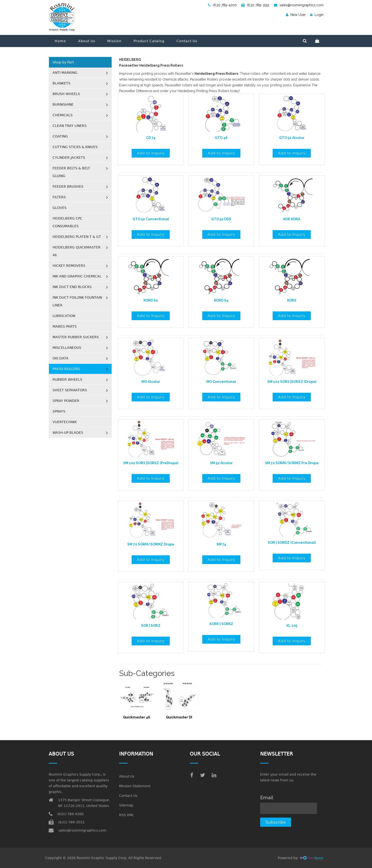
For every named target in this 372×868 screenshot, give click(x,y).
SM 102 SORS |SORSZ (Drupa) (292, 382)
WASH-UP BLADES (68, 433)
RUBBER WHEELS (67, 379)
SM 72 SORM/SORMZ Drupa (151, 544)
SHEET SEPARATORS (70, 390)
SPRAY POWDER (66, 401)
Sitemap (126, 805)
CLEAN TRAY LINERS (70, 126)
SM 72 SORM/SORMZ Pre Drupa (292, 463)
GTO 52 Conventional (151, 219)
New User (296, 15)
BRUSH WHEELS (66, 94)
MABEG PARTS (65, 326)
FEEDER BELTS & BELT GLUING (71, 172)
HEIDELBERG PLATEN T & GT (77, 237)
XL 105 (292, 626)
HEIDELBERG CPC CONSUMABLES (68, 222)
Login (317, 15)
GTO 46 (221, 138)
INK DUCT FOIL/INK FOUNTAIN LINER (77, 301)
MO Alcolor (151, 382)
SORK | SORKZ (221, 624)
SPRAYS (59, 411)
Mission (114, 41)
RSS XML (127, 815)
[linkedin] (214, 775)
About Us (87, 41)
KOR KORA (292, 219)
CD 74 (151, 138)
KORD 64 (221, 300)
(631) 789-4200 (222, 5)
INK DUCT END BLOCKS (72, 287)
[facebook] (192, 775)
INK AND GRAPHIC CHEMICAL (77, 276)
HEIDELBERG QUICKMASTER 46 (77, 251)
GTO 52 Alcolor (292, 138)
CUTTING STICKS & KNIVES (75, 147)
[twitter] (203, 775)
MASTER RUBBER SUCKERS (76, 337)
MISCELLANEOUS (67, 348)
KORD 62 (151, 300)
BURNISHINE (63, 104)
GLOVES (60, 208)
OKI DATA (61, 358)
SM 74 (221, 544)
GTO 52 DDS (221, 219)
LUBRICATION (64, 316)
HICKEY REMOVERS (69, 266)
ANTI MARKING (65, 73)
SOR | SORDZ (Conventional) (292, 543)
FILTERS (59, 197)
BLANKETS (61, 83)
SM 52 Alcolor (221, 463)
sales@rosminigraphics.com (299, 5)
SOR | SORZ (151, 626)
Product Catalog (149, 41)
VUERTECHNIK (65, 422)
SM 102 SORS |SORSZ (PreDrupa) (151, 463)
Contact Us (187, 41)
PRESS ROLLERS (66, 369)
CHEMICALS (63, 115)
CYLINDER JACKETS (69, 158)
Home (60, 41)
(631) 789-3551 (255, 5)
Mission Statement (135, 786)
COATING (60, 136)
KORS (292, 300)
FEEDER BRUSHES (68, 186)
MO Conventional (221, 382)
